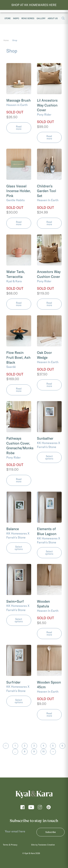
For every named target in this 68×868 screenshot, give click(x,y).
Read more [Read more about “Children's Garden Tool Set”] (49, 223)
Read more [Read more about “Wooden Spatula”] (49, 633)
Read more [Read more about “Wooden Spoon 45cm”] (49, 715)
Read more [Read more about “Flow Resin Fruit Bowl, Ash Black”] (19, 390)
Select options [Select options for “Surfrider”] (19, 701)
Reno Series (28, 18)
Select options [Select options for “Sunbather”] (49, 457)
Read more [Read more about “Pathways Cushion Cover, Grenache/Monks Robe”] (19, 480)
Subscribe (51, 832)
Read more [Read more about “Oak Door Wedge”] (49, 385)
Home (6, 40)
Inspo (16, 18)
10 (43, 752)
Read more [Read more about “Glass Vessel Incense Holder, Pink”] (19, 223)
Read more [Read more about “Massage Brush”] (19, 128)
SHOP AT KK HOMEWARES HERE (34, 5)
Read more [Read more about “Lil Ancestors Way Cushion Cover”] (49, 137)
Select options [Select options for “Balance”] (19, 548)
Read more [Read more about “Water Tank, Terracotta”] (19, 304)
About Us (53, 18)
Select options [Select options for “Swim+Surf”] (19, 620)
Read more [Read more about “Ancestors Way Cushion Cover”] (49, 304)
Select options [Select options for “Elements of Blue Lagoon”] (49, 553)
